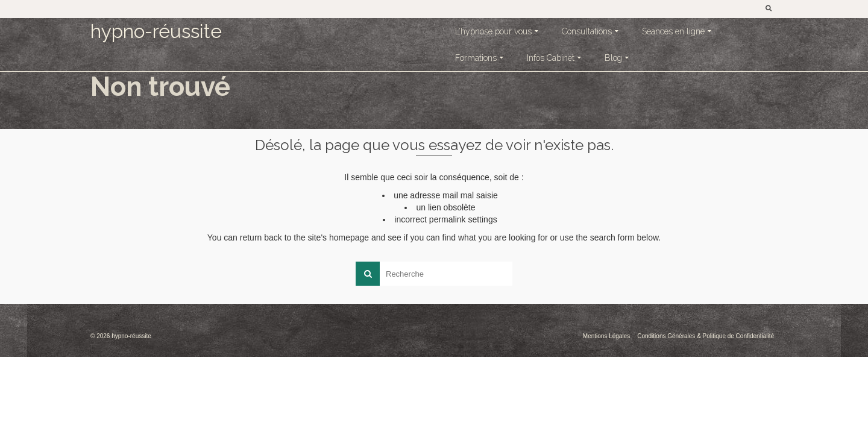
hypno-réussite (156, 31)
